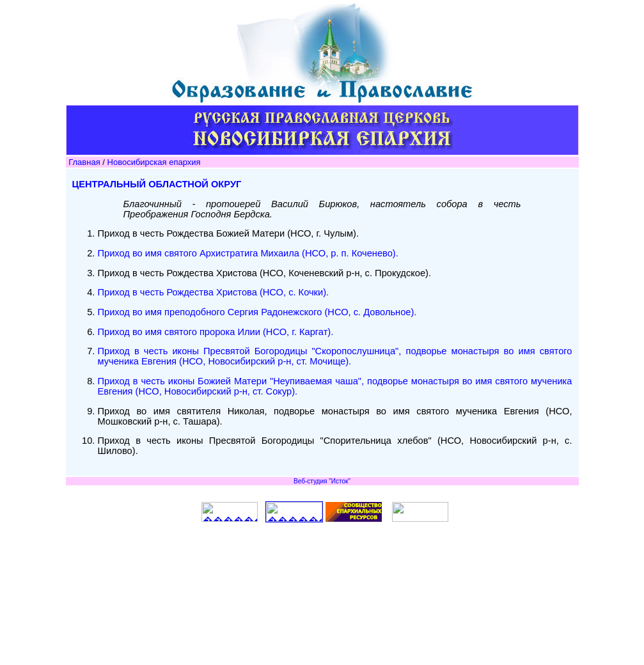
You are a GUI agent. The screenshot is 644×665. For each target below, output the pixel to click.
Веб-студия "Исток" (322, 481)
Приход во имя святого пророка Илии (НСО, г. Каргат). (217, 332)
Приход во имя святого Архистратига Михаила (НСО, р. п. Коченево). (249, 253)
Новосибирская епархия (154, 162)
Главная (84, 162)
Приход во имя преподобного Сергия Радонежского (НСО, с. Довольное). (259, 312)
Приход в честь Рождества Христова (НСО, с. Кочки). (215, 292)
